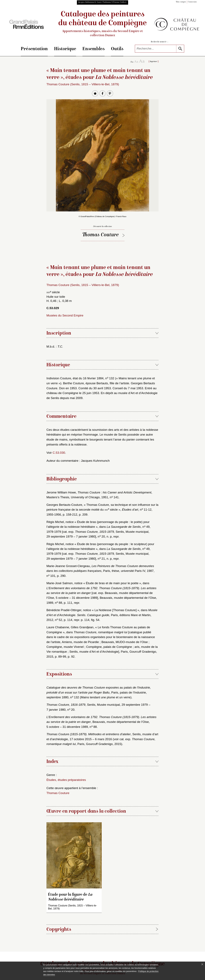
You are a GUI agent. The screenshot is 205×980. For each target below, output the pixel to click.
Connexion (192, 2)
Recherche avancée (160, 42)
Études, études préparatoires (66, 780)
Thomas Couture (101, 235)
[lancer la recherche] (180, 49)
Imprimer (154, 62)
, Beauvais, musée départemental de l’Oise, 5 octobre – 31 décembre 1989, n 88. (101, 722)
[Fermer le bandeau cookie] (202, 964)
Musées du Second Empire (65, 315)
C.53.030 (59, 453)
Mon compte (181, 2)
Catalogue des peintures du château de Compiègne (102, 24)
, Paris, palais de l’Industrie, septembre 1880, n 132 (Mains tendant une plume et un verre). (99, 692)
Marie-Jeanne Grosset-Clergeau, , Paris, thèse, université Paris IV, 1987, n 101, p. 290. (100, 571)
